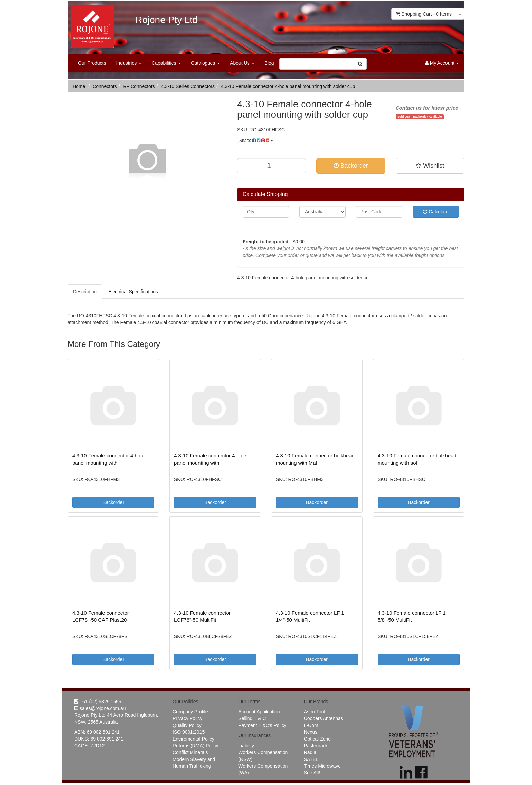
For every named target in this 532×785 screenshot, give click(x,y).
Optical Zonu (317, 739)
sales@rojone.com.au (100, 708)
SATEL (311, 759)
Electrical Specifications (133, 292)
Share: (256, 141)
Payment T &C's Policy (262, 725)
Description (85, 292)
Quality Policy (187, 725)
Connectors (105, 86)
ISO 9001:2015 (189, 732)
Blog (269, 63)
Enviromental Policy (194, 739)
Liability (246, 746)
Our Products (92, 63)
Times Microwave (322, 766)
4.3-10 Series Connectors (188, 86)
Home (79, 86)
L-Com (311, 725)
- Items (424, 14)
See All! (312, 773)
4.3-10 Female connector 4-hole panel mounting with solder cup (288, 86)
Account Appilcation (259, 712)
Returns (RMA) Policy (196, 746)
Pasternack (316, 746)
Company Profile (190, 712)
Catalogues (205, 63)
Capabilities (166, 63)
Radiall (311, 752)
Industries (129, 63)
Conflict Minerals (190, 752)
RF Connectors (139, 86)
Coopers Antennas (324, 718)
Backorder (351, 166)
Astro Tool (315, 712)
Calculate (436, 212)
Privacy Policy (187, 718)
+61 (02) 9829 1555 (98, 702)
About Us (242, 63)
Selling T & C (252, 718)
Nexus (311, 732)
